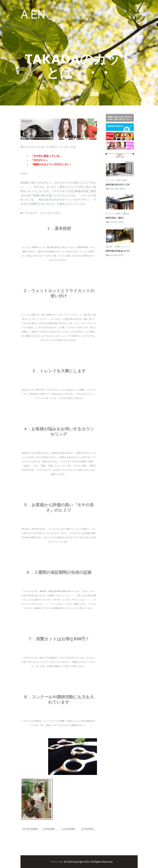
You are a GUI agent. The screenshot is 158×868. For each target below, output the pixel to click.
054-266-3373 (116, 255)
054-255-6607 (116, 222)
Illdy (61, 862)
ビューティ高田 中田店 (116, 180)
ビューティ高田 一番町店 (117, 214)
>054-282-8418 (117, 189)
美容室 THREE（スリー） (118, 247)
